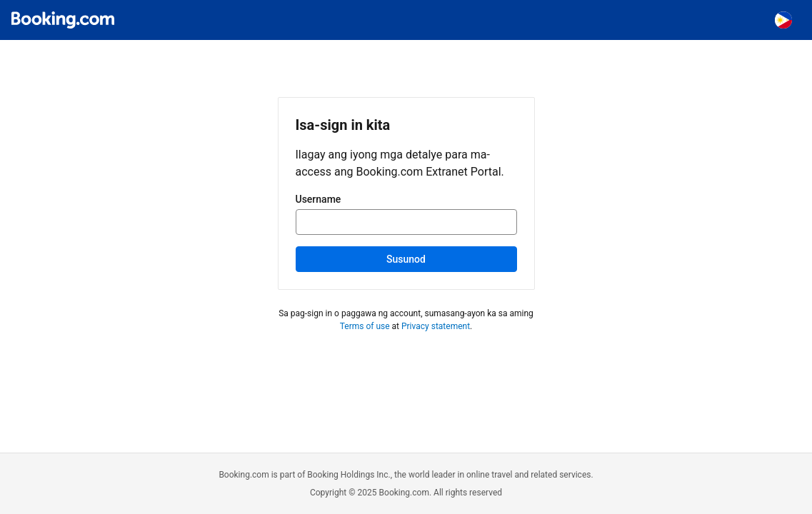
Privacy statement (436, 326)
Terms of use (365, 326)
